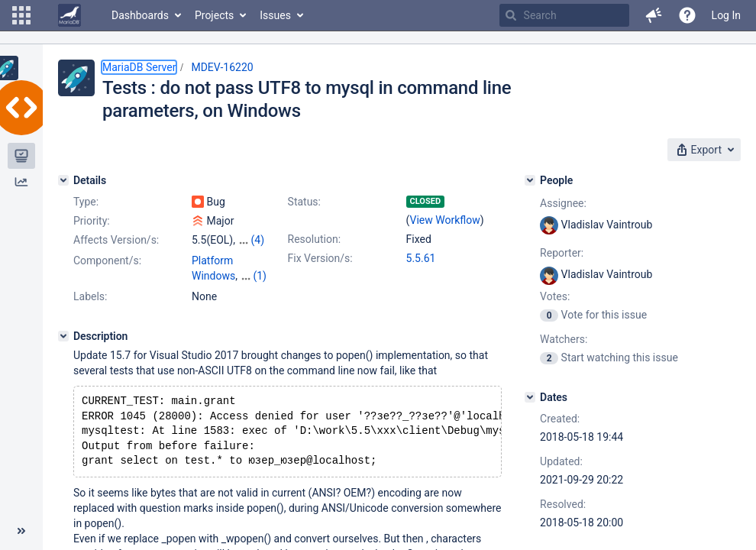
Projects (214, 15)
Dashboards (140, 15)
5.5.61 (421, 258)
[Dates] (530, 397)
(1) (260, 276)
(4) (257, 240)
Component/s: (107, 260)
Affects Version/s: (116, 240)
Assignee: (563, 203)
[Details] (63, 180)
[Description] (63, 336)
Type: (86, 202)
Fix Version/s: (320, 258)
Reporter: (562, 253)
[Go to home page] (69, 15)
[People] (530, 180)
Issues (275, 15)
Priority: (92, 221)
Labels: (90, 296)
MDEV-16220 (222, 67)
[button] (21, 15)
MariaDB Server (139, 67)
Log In (726, 15)
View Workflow (445, 220)
